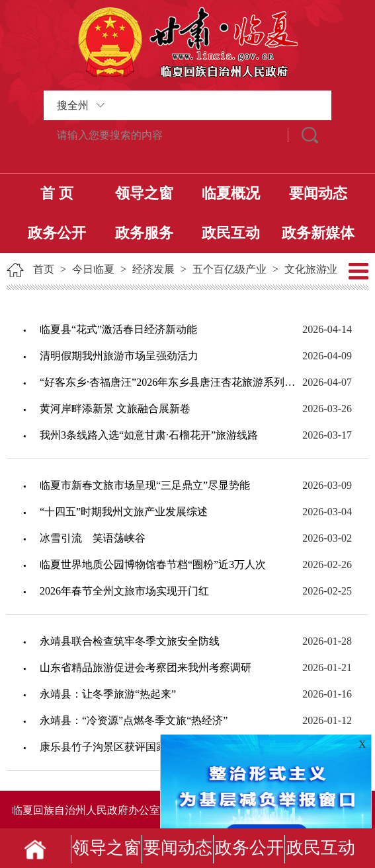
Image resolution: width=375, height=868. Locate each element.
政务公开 (57, 233)
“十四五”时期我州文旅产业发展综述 (124, 512)
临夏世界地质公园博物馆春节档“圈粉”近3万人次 (153, 564)
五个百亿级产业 (229, 269)
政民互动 (231, 233)
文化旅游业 (311, 269)
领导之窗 (144, 193)
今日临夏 (93, 269)
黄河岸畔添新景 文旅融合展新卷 (115, 409)
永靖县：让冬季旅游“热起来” (108, 694)
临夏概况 (231, 193)
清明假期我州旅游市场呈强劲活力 (119, 356)
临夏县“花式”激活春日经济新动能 (118, 329)
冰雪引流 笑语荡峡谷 (93, 538)
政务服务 (144, 233)
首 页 (57, 193)
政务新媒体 (318, 233)
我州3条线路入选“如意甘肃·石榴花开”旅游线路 (149, 435)
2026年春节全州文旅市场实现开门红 (124, 591)
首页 (44, 269)
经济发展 (153, 269)
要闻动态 (318, 193)
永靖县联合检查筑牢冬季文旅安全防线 (130, 641)
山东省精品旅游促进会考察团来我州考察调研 (146, 668)
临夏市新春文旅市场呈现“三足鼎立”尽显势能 (145, 485)
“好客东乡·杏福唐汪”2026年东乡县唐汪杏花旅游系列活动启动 (171, 382)
